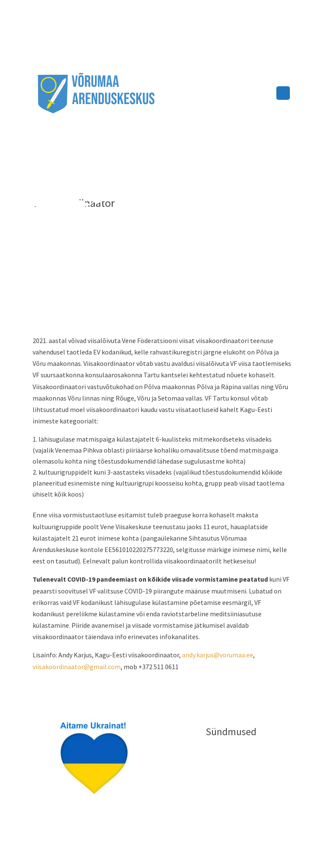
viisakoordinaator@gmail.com (77, 667)
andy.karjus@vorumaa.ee (218, 655)
